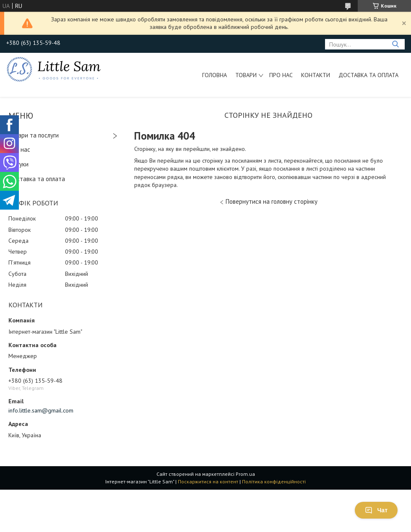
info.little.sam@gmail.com (41, 410)
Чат (376, 510)
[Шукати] (395, 44)
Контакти (316, 75)
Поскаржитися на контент (208, 481)
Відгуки (18, 164)
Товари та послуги (34, 135)
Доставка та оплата (368, 75)
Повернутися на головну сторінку (272, 201)
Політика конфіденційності (274, 481)
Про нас (281, 75)
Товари (246, 75)
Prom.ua (245, 474)
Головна (215, 75)
